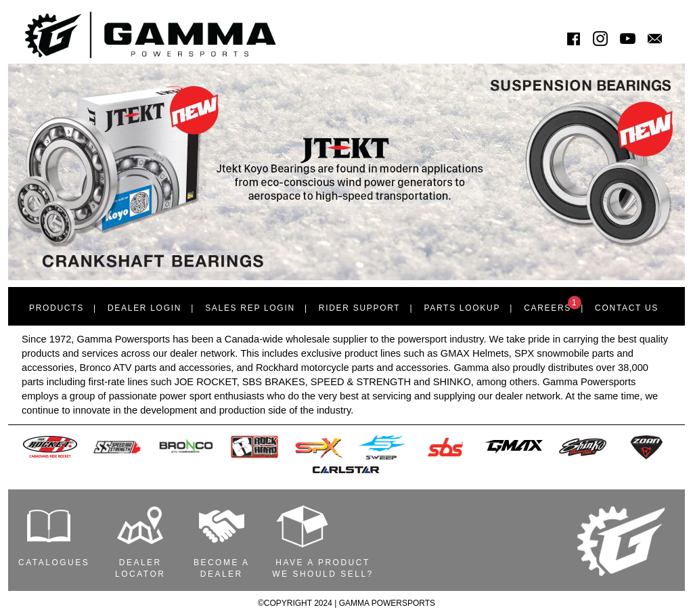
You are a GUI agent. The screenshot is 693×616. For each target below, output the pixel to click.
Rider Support (360, 308)
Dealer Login (144, 308)
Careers (553, 304)
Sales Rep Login (250, 308)
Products (57, 308)
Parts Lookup (462, 308)
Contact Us (627, 308)
